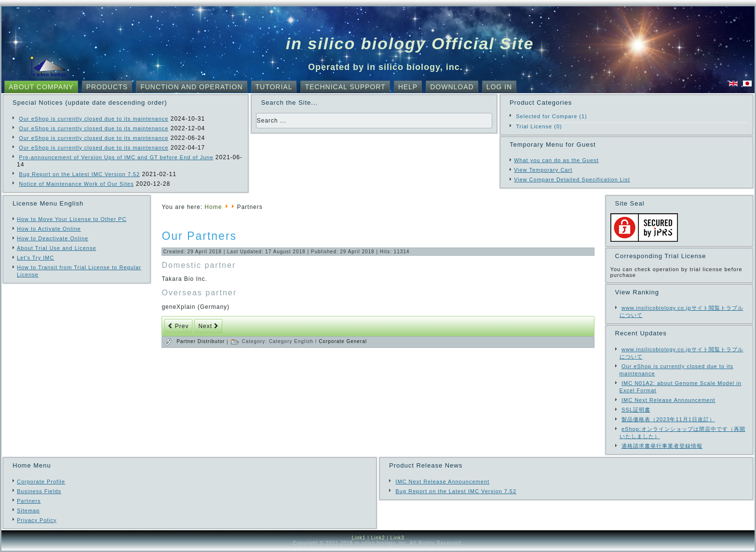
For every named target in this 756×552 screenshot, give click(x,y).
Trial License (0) (539, 126)
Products (107, 87)
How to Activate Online (49, 229)
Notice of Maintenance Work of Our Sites (76, 184)
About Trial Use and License (57, 248)
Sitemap (28, 511)
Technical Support (345, 87)
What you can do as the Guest (556, 160)
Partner (187, 341)
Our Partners (199, 236)
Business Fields (39, 491)
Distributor (212, 341)
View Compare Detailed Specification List (572, 179)
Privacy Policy (37, 520)
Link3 (398, 538)
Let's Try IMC (35, 258)
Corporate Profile (41, 482)
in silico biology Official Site (410, 43)
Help (408, 87)
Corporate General (343, 341)
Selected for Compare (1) (552, 116)
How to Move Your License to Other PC (72, 219)
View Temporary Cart (543, 170)
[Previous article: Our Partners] (178, 326)
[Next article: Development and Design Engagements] (208, 326)
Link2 (378, 538)
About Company (41, 87)
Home (213, 207)
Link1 (358, 538)
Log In (499, 87)
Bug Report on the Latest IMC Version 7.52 (79, 174)
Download (452, 87)
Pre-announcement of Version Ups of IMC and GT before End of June (116, 157)
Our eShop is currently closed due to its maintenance (94, 119)
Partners (29, 501)
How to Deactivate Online (53, 238)
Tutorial (274, 87)
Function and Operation (191, 87)
